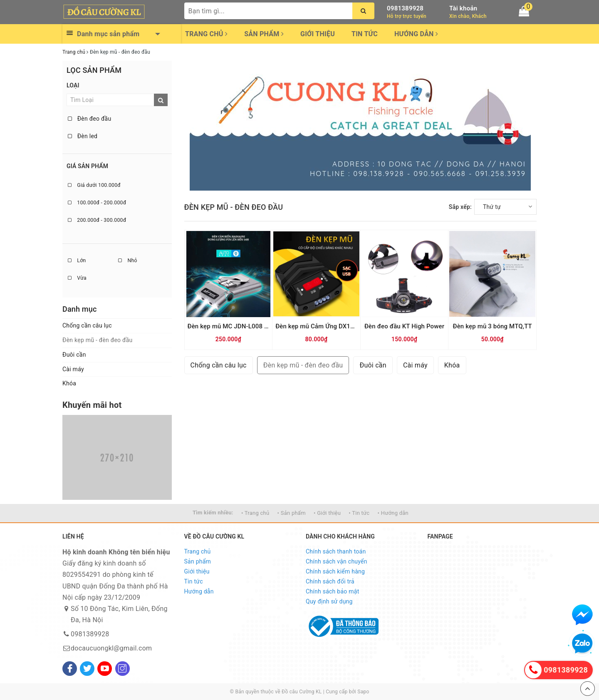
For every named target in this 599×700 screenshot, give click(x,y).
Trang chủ (206, 34)
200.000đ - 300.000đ (97, 220)
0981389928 (405, 8)
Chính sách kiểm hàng (335, 571)
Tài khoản (463, 8)
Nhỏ (128, 261)
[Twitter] (87, 669)
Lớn (77, 261)
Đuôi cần (74, 355)
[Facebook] (70, 669)
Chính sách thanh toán (336, 551)
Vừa (77, 278)
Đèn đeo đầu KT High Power (404, 326)
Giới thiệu (318, 34)
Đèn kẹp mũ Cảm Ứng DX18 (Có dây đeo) (334, 326)
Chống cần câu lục (87, 325)
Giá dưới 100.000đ (94, 185)
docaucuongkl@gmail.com (111, 648)
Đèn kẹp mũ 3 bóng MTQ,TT (492, 326)
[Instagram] (123, 669)
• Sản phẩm (292, 513)
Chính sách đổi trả (330, 581)
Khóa (69, 383)
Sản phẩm (264, 34)
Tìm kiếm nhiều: (213, 513)
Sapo (363, 692)
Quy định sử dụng (329, 601)
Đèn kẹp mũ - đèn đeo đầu (98, 340)
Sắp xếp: (460, 207)
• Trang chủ (255, 513)
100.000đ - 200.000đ (97, 203)
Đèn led (83, 136)
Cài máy (73, 369)
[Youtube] (105, 669)
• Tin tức (359, 513)
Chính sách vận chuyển (337, 561)
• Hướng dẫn (393, 513)
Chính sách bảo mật (332, 591)
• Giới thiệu (327, 513)
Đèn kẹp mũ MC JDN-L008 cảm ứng (238, 326)
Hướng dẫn (416, 34)
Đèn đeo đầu (89, 119)
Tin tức (365, 34)
